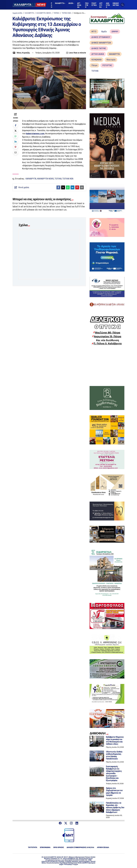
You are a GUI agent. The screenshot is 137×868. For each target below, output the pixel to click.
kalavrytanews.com (35, 134)
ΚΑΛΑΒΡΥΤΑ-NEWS (44, 13)
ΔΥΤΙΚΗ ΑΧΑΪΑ (98, 54)
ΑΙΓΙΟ (94, 32)
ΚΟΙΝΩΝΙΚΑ (96, 60)
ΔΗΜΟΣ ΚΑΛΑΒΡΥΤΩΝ (101, 43)
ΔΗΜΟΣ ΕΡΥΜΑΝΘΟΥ (101, 37)
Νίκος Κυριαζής (23, 53)
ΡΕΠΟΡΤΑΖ (107, 65)
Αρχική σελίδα (17, 13)
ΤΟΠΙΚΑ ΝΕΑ (66, 13)
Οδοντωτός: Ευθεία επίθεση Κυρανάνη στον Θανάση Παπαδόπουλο (114, 755)
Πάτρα (94, 65)
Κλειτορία (111, 60)
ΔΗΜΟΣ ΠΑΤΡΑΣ (99, 48)
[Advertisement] (107, 365)
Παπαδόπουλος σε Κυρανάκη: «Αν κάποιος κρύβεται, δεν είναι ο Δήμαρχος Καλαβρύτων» (115, 808)
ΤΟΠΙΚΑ (56, 13)
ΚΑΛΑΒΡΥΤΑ (29, 13)
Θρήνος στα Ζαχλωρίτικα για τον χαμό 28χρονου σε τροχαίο (114, 792)
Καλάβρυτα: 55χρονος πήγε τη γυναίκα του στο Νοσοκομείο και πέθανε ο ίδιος (115, 740)
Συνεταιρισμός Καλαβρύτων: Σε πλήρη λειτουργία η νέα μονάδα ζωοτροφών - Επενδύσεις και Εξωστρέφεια (114, 773)
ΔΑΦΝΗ (115, 32)
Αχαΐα (104, 32)
